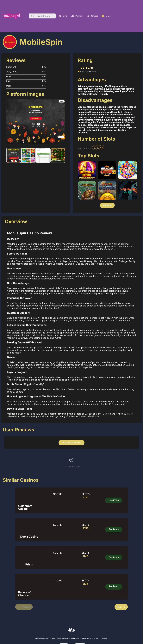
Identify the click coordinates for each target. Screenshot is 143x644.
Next (121, 607)
